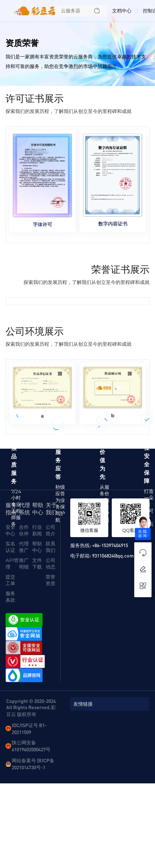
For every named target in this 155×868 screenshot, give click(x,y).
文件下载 (37, 564)
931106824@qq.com (113, 555)
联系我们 (51, 547)
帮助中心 (37, 547)
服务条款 (10, 597)
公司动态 (51, 564)
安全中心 (10, 530)
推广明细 (24, 564)
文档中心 (122, 11)
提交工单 (10, 580)
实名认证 (10, 547)
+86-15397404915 (110, 545)
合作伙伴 (24, 530)
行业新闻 (37, 530)
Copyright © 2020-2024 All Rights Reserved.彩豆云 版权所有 (31, 707)
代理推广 (24, 547)
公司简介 (51, 530)
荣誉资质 (51, 580)
